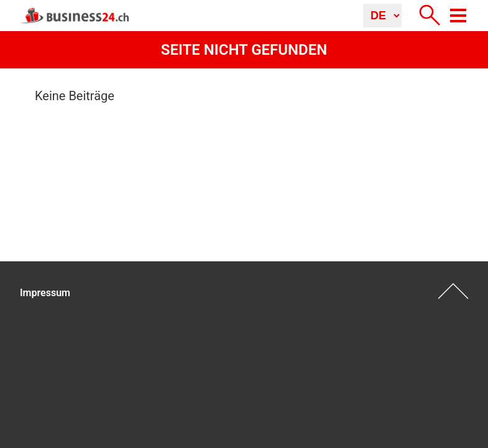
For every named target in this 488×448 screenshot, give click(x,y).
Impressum (45, 293)
